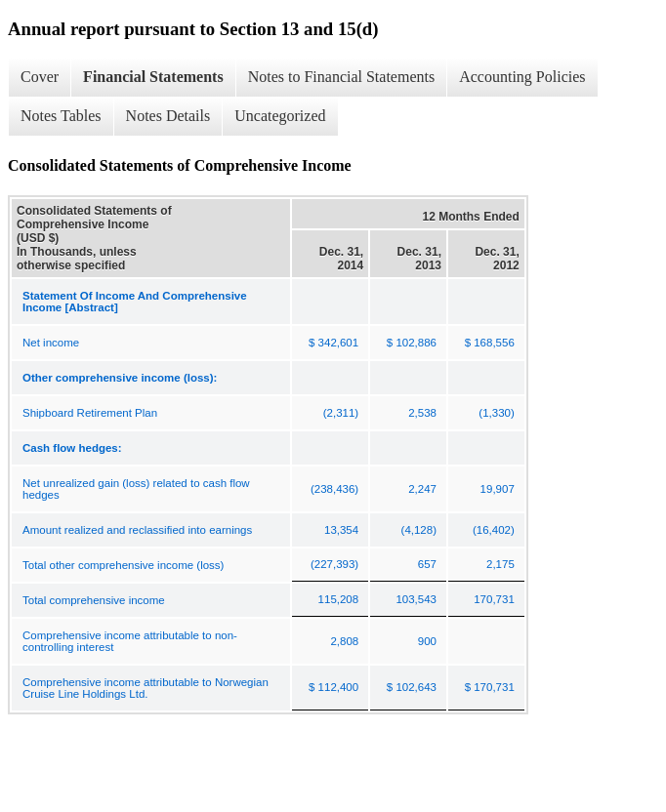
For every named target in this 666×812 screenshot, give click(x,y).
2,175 (500, 564)
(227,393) (334, 564)
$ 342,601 (333, 343)
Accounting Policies (522, 77)
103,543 (416, 599)
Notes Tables (61, 116)
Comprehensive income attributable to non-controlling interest (130, 641)
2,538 (422, 413)
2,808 (344, 641)
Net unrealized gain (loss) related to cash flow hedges (136, 489)
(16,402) (494, 530)
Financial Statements (153, 77)
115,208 (339, 599)
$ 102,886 (412, 343)
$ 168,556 (490, 343)
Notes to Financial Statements (342, 77)
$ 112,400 (333, 687)
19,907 (498, 489)
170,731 (494, 599)
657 (427, 564)
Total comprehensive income (94, 600)
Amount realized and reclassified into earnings (137, 530)
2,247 (422, 489)
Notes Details (168, 116)
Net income (51, 343)
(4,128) (419, 530)
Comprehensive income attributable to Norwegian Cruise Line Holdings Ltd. (146, 688)
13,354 (341, 530)
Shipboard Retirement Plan (90, 413)
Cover (40, 77)
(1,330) (496, 413)
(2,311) (341, 413)
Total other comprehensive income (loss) (123, 565)
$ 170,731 (490, 687)
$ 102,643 (412, 687)
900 (427, 641)
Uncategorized (280, 116)
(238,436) (334, 489)
